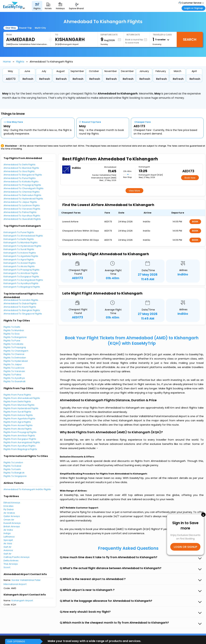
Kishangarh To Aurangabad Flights (23, 280)
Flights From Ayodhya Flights (20, 446)
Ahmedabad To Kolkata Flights (21, 182)
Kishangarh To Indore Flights (20, 253)
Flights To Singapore (15, 476)
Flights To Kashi (12, 469)
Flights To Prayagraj (15, 347)
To (57, 35)
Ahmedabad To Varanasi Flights (22, 209)
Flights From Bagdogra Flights (20, 449)
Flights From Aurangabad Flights (22, 442)
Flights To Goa (12, 334)
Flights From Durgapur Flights (20, 439)
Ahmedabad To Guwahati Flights (22, 219)
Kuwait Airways (12, 523)
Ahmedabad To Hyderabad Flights (23, 199)
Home (7, 62)
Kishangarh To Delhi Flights (19, 239)
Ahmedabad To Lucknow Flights (22, 205)
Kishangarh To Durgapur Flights (21, 277)
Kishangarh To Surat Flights (19, 249)
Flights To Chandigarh (16, 351)
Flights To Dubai (12, 466)
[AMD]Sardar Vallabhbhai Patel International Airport (27, 44)
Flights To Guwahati (15, 381)
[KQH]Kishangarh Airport (67, 44)
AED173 (11, 79)
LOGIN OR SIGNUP (185, 547)
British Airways (12, 526)
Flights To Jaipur (13, 364)
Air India (8, 530)
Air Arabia (9, 513)
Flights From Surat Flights (17, 412)
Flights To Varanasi (14, 371)
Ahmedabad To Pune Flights (20, 178)
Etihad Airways (12, 503)
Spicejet (8, 540)
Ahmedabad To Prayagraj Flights (22, 185)
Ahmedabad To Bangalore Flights (23, 175)
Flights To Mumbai (14, 330)
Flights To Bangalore (15, 337)
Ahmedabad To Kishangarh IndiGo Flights (27, 489)
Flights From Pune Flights (17, 395)
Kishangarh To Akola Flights (19, 266)
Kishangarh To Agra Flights (19, 260)
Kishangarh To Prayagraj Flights (22, 270)
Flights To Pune (12, 341)
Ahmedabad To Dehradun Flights (22, 195)
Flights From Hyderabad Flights (21, 408)
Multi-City (40, 28)
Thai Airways (11, 564)
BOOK (195, 222)
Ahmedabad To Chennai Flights (22, 192)
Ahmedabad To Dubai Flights (20, 303)
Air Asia (8, 543)
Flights (20, 62)
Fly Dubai (9, 509)
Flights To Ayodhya (14, 378)
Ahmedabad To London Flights (21, 300)
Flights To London (13, 462)
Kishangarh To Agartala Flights (21, 256)
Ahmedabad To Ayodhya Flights (22, 216)
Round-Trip (25, 28)
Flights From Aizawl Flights (18, 425)
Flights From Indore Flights (18, 415)
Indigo (7, 533)
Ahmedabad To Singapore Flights (23, 314)
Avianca (8, 550)
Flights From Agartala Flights (20, 419)
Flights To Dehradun (15, 358)
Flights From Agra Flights (17, 422)
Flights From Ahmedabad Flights (22, 398)
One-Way (11, 28)
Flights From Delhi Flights (17, 401)
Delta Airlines (11, 560)
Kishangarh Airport (22, 601)
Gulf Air (8, 547)
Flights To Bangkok (14, 473)
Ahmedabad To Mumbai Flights (21, 168)
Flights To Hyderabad (16, 361)
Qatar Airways (12, 516)
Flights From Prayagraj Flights (20, 432)
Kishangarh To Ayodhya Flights (21, 283)
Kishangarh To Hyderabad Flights (22, 246)
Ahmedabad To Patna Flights (20, 212)
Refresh (28, 79)
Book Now (190, 178)
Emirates (9, 506)
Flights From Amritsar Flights (19, 436)
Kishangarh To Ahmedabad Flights (23, 236)
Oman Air (9, 520)
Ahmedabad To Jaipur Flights (20, 202)
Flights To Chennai (14, 354)
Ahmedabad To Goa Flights (19, 171)
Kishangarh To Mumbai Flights (21, 243)
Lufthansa (9, 537)
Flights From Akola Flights (18, 429)
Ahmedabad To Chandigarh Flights (24, 188)
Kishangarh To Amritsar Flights (21, 273)
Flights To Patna (12, 375)
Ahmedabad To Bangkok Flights (22, 310)
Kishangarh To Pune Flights (19, 232)
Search (190, 39)
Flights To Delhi (12, 327)
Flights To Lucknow (14, 368)
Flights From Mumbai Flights (19, 405)
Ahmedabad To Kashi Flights (20, 307)
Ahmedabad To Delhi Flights (20, 165)
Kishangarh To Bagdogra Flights (22, 287)
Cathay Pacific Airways (17, 557)
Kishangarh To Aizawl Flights (20, 263)
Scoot (7, 567)
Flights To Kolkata (13, 344)
